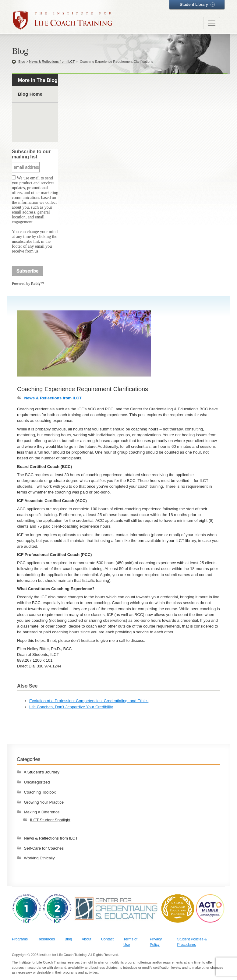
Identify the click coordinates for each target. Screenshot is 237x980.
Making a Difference (42, 812)
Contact (107, 939)
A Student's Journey (42, 772)
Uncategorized (37, 782)
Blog (22, 62)
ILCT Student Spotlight (50, 820)
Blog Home (30, 94)
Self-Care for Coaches (44, 848)
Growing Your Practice (44, 802)
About (86, 939)
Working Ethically (39, 858)
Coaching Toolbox (40, 792)
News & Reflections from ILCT (52, 62)
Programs (20, 939)
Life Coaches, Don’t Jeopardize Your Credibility (71, 707)
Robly (36, 284)
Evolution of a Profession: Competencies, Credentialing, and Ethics (89, 701)
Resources (46, 939)
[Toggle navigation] (212, 23)
